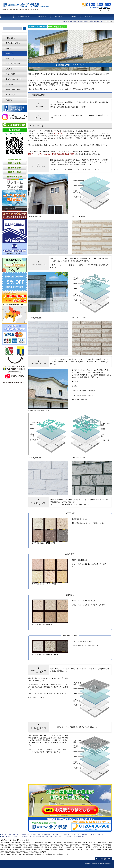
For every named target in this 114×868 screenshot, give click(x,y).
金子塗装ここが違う (13, 43)
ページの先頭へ (103, 859)
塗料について (10, 58)
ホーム (4, 834)
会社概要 (73, 17)
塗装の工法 (10, 53)
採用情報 (9, 100)
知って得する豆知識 (13, 64)
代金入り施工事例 (23, 17)
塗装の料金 (58, 17)
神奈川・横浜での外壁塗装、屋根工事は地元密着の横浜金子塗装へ (83, 21)
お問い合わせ (89, 17)
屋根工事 (9, 48)
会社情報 (49, 836)
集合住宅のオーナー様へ (14, 79)
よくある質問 (10, 95)
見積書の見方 (42, 17)
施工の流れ (10, 84)
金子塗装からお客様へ (14, 89)
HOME (7, 17)
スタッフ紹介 (10, 74)
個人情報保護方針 (79, 836)
